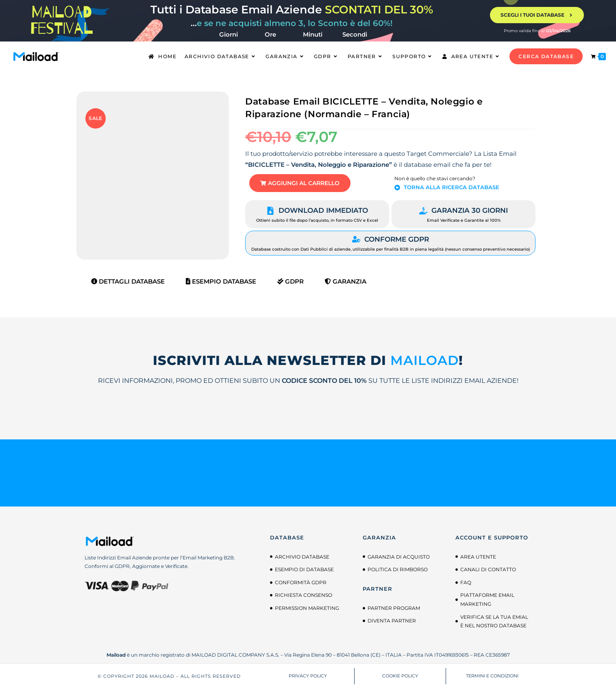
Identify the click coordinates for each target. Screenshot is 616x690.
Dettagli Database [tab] (128, 283)
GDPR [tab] (291, 283)
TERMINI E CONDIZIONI (492, 678)
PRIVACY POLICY (308, 678)
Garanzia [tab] (346, 283)
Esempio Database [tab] (221, 283)
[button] (306, 184)
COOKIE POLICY (400, 678)
